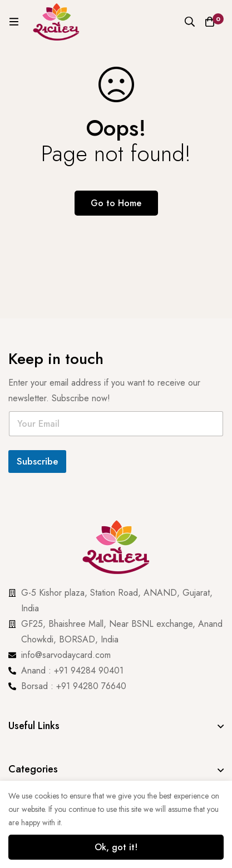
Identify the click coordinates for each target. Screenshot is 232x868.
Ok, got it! (116, 847)
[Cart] (210, 22)
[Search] (190, 22)
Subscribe (37, 461)
